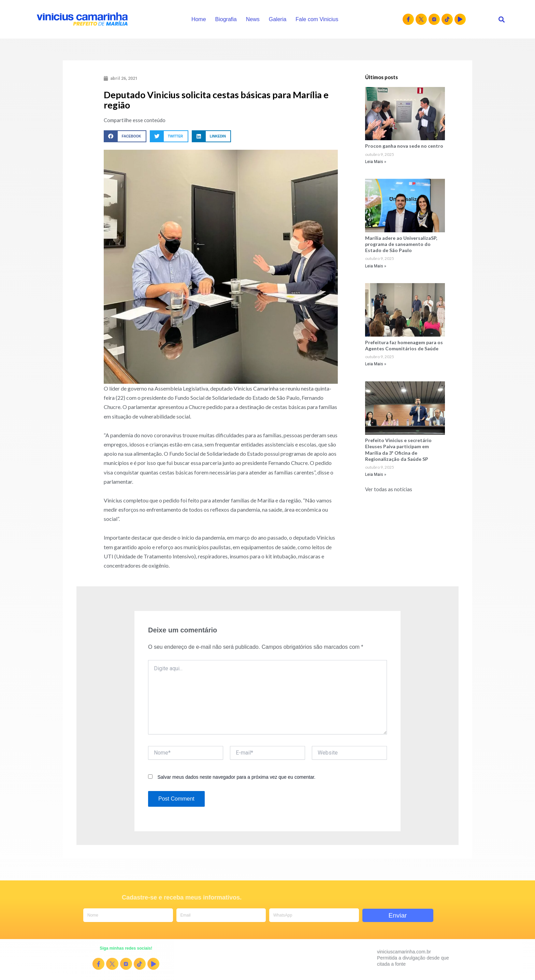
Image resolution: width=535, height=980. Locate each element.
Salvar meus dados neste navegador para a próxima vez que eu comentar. (236, 777)
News (253, 19)
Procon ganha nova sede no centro (404, 146)
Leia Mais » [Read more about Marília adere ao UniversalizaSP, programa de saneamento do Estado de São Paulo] (376, 266)
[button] (502, 19)
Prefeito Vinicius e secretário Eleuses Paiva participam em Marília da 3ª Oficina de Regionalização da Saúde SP (398, 450)
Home (199, 19)
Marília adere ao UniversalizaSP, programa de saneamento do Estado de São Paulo (401, 244)
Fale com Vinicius (317, 19)
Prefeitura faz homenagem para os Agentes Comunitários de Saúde (404, 345)
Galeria (278, 19)
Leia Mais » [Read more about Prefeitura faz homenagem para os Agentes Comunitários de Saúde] (376, 364)
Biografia (226, 19)
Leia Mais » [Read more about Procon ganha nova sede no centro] (376, 162)
